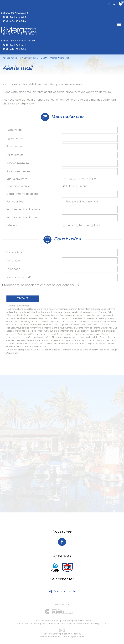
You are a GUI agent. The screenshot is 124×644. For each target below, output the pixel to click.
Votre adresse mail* (19, 277)
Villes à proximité (17, 179)
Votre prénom (15, 253)
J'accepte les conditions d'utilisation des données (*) (42, 285)
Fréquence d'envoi (18, 186)
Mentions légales (37, 624)
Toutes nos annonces (83, 624)
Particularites (15, 202)
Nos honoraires (52, 624)
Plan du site (22, 624)
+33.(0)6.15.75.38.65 (14, 49)
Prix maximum (15, 155)
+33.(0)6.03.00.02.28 (14, 21)
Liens (62, 624)
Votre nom (13, 261)
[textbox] (90, 130)
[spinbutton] (90, 147)
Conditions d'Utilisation (94, 350)
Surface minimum (18, 163)
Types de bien (15, 138)
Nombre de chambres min (23, 210)
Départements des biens (22, 194)
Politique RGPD (100, 624)
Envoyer (23, 299)
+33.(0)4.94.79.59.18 (14, 45)
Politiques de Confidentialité (62, 350)
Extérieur (12, 226)
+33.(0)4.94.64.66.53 (14, 17)
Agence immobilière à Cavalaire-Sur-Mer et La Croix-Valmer (30, 58)
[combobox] (90, 130)
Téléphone (13, 269)
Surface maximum (18, 172)
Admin (69, 624)
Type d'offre (14, 130)
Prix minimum (15, 147)
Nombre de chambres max (24, 218)
